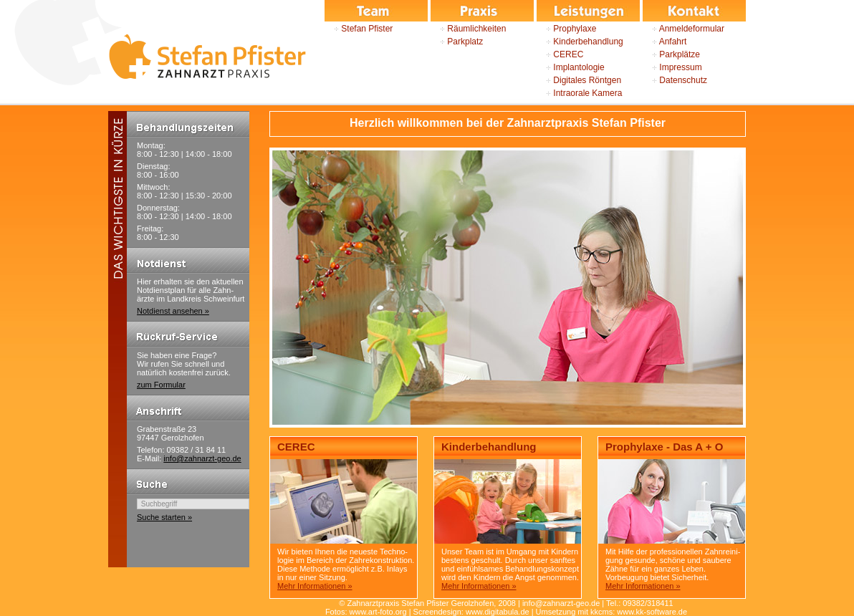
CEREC (560, 54)
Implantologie (571, 67)
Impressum (672, 67)
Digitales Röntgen (579, 80)
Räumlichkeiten (468, 29)
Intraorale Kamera (579, 93)
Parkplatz (457, 42)
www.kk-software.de (652, 612)
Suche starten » (164, 517)
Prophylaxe (566, 29)
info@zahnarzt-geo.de (202, 458)
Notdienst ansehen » (173, 311)
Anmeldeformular (683, 29)
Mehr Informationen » (315, 586)
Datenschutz (675, 80)
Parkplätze (671, 54)
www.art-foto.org (378, 612)
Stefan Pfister (359, 29)
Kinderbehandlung (580, 42)
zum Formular (161, 385)
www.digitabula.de (498, 612)
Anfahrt (665, 42)
